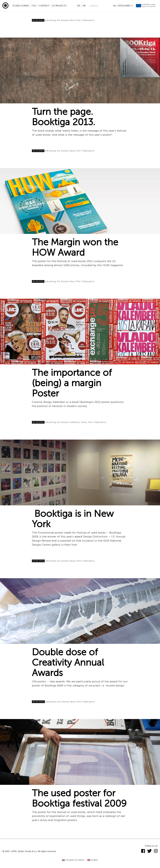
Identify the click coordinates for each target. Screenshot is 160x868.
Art (58, 20)
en (79, 6)
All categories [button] (123, 6)
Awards (65, 20)
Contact (44, 6)
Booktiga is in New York (73, 519)
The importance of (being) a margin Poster (72, 383)
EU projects (59, 6)
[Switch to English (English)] (93, 860)
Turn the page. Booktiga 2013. (64, 117)
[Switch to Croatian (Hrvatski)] (73, 860)
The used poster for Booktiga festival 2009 (79, 798)
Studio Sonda (21, 6)
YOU (34, 6)
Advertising (50, 20)
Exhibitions (75, 422)
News (72, 20)
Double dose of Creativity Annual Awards (68, 662)
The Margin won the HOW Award (75, 247)
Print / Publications (85, 20)
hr (84, 6)
